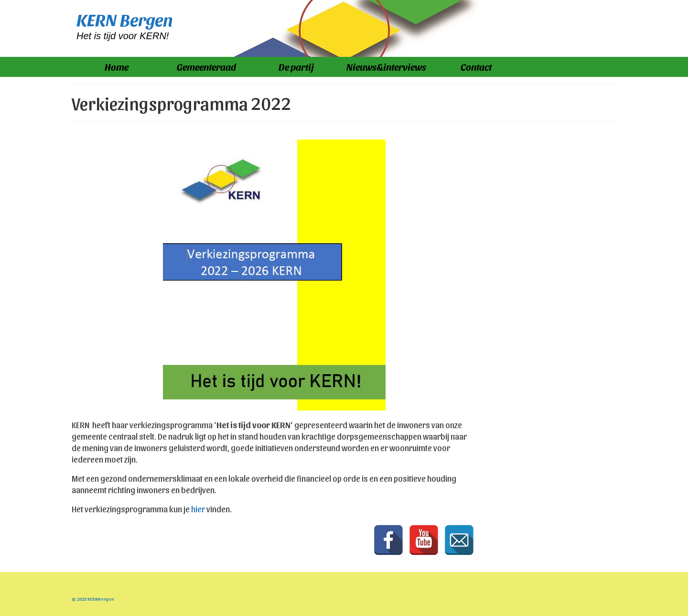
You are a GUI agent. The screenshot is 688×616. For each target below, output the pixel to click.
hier (198, 509)
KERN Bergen (125, 19)
